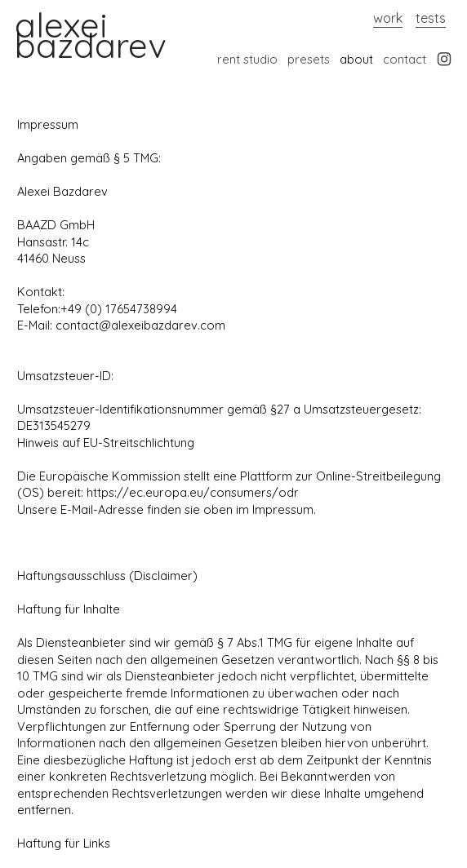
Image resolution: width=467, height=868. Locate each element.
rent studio (247, 59)
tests (431, 18)
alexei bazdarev (90, 35)
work (388, 18)
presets (309, 59)
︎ (444, 59)
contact (405, 59)
